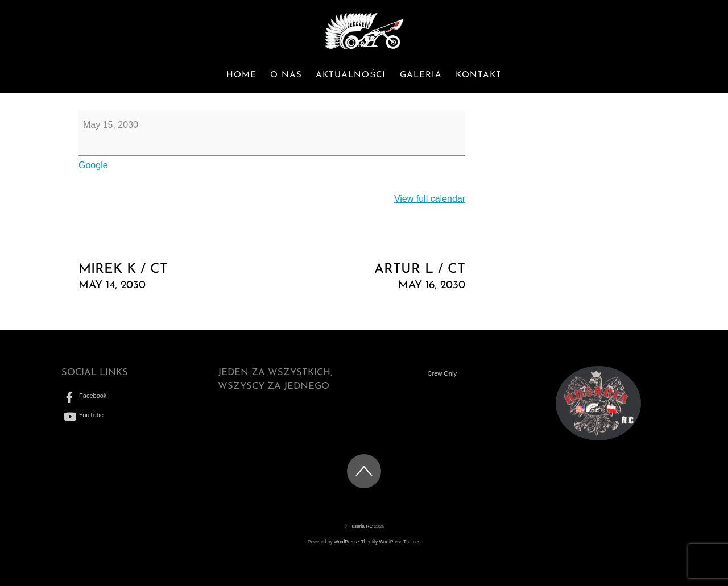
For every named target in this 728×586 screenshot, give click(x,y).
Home (241, 75)
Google (93, 165)
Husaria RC (361, 527)
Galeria (421, 75)
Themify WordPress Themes (391, 542)
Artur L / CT (374, 278)
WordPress (346, 542)
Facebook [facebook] (84, 396)
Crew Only (442, 373)
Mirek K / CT (169, 278)
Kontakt (479, 75)
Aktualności (351, 75)
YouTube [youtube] (82, 415)
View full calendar (430, 199)
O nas (286, 75)
